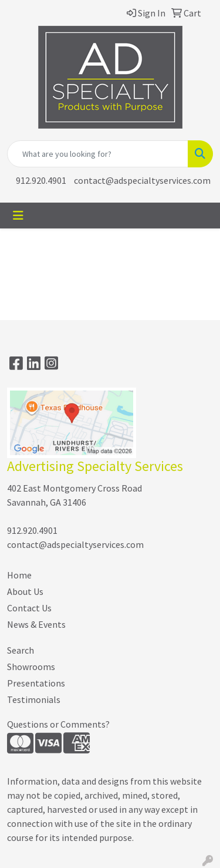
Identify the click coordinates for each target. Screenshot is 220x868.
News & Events (36, 624)
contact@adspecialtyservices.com (142, 180)
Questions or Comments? (58, 724)
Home (19, 575)
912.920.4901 (41, 180)
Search (21, 650)
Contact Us (29, 608)
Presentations (36, 683)
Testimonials (34, 699)
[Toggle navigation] (18, 216)
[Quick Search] (98, 154)
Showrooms (31, 667)
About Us (25, 591)
